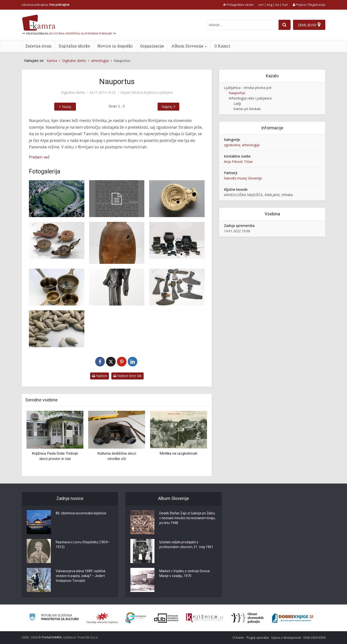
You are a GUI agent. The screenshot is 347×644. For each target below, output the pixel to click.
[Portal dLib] (166, 618)
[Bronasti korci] (57, 287)
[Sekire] (177, 287)
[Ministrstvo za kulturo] (54, 618)
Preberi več (39, 157)
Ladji (237, 103)
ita (277, 5)
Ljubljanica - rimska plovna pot (248, 88)
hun (285, 5)
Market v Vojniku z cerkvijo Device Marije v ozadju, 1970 (185, 574)
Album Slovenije (187, 46)
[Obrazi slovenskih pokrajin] (248, 618)
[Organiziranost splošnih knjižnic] (102, 618)
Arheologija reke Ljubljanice (250, 98)
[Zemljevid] (309, 25)
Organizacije (152, 46)
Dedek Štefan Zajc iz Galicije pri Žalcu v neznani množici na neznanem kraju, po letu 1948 (187, 518)
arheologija (251, 145)
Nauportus (237, 93)
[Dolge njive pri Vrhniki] (57, 199)
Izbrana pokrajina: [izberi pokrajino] (46, 5)
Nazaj (67, 107)
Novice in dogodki (115, 46)
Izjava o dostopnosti (286, 637)
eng (270, 5)
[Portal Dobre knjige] (293, 618)
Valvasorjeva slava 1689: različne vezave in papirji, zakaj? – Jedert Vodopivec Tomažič (81, 576)
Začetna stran (38, 46)
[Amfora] (117, 243)
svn (261, 5)
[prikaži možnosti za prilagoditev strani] (238, 5)
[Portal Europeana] (136, 618)
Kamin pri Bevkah (247, 109)
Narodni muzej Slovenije (243, 178)
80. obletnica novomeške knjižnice (81, 514)
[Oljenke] (57, 240)
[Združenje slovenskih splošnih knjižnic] (204, 618)
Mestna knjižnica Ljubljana (152, 93)
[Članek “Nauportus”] (117, 199)
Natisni (100, 376)
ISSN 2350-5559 (314, 637)
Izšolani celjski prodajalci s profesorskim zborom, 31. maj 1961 (186, 545)
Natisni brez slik (127, 376)
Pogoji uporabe (258, 637)
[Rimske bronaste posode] (177, 240)
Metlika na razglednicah (178, 453)
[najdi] (285, 25)
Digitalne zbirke (74, 46)
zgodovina (232, 145)
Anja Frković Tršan (238, 162)
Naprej (167, 107)
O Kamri (222, 46)
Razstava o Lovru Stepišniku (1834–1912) (83, 545)
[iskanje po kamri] (242, 25)
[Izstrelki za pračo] (57, 329)
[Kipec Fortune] (117, 287)
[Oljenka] (177, 199)
